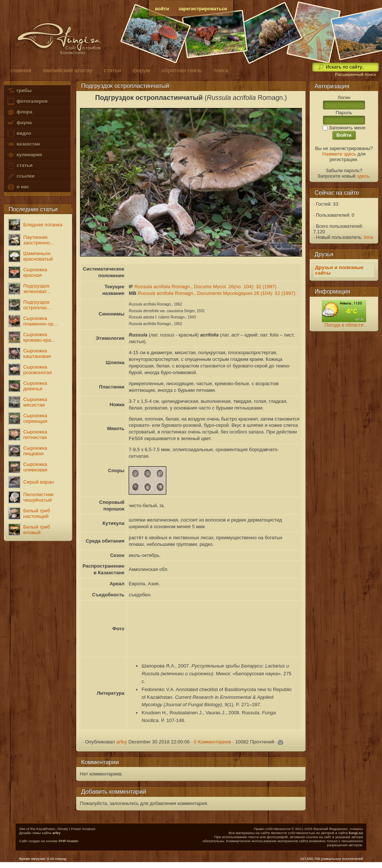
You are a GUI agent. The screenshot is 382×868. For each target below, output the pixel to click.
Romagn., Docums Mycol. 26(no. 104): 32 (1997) (206, 287)
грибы (19, 91)
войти (162, 9)
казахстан (23, 144)
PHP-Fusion (68, 841)
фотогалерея (27, 102)
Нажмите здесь (339, 154)
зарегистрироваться (203, 9)
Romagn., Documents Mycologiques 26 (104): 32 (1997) (216, 293)
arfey (121, 742)
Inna (369, 237)
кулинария (24, 155)
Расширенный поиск (355, 74)
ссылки (20, 176)
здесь (363, 176)
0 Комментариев (212, 742)
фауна (19, 123)
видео (19, 134)
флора (19, 112)
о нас (18, 187)
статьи (20, 166)
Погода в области (344, 325)
